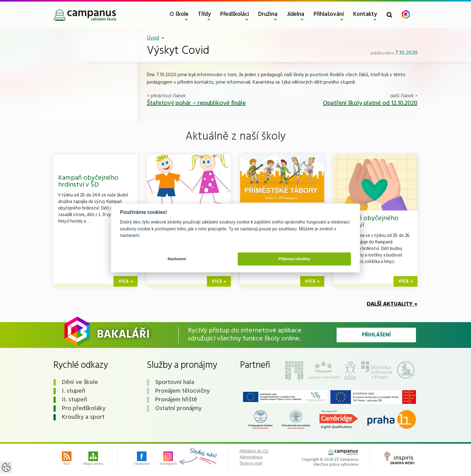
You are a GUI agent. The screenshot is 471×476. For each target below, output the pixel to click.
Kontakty (365, 14)
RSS (67, 459)
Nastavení (177, 259)
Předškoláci (235, 14)
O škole (179, 14)
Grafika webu (399, 459)
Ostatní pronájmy (178, 409)
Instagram (168, 459)
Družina (268, 14)
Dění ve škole (80, 382)
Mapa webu (93, 459)
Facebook (142, 459)
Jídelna (296, 14)
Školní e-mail (251, 464)
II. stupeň (75, 400)
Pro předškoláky (84, 409)
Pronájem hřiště (176, 400)
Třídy (204, 14)
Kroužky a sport (83, 417)
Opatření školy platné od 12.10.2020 (370, 103)
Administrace (251, 457)
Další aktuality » (392, 304)
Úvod (153, 38)
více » (126, 281)
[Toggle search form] (389, 15)
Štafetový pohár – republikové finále (196, 103)
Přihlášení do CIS (254, 451)
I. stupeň (74, 391)
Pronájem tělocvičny (182, 391)
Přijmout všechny (294, 259)
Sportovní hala (175, 382)
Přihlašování (329, 14)
